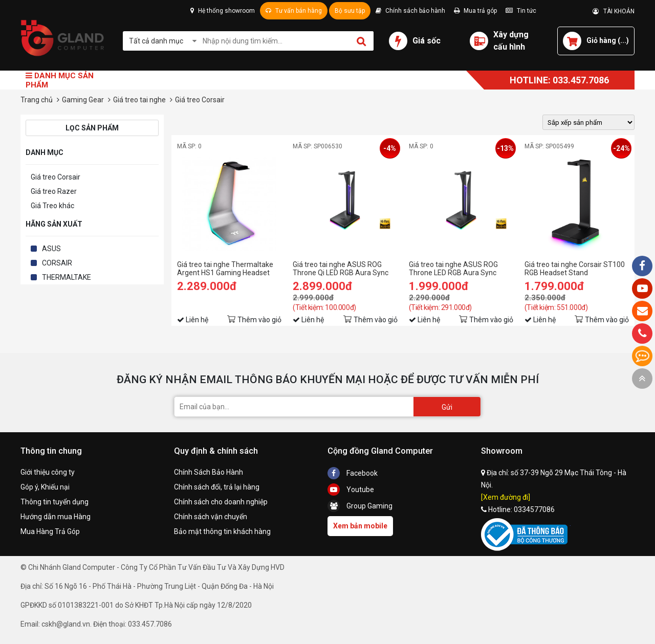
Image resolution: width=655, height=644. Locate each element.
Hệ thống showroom (223, 11)
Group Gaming (360, 506)
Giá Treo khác (52, 206)
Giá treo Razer (54, 191)
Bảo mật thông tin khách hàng (222, 531)
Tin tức (521, 11)
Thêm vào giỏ (259, 320)
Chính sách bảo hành (410, 11)
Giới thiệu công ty (48, 472)
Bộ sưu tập (350, 11)
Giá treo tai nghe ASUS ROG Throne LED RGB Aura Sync (453, 269)
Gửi (447, 407)
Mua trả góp (475, 11)
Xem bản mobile (360, 526)
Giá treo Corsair (56, 177)
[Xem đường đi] (506, 497)
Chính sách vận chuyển (211, 517)
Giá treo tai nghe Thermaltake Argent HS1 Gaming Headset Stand (225, 269)
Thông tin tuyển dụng (54, 502)
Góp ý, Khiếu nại (45, 487)
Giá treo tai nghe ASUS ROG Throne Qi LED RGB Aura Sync (341, 269)
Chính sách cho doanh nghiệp (221, 502)
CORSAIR (57, 263)
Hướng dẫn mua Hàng (56, 517)
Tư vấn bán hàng (294, 11)
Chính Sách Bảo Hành (209, 472)
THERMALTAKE (67, 277)
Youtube (351, 490)
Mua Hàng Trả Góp (50, 531)
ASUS (51, 249)
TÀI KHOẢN (614, 11)
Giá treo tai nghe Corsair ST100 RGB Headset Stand (575, 269)
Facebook (353, 473)
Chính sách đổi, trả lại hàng (217, 487)
